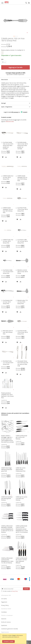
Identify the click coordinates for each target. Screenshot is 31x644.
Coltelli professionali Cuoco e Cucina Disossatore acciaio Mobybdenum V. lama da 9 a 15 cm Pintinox (22, 529)
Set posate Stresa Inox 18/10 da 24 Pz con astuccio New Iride (23, 363)
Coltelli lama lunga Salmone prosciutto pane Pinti (7, 469)
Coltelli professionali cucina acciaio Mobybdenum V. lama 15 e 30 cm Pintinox (7, 560)
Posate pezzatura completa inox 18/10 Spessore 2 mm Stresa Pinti (7, 395)
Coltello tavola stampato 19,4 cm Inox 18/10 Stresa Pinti (8, 210)
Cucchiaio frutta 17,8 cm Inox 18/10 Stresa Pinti (23, 209)
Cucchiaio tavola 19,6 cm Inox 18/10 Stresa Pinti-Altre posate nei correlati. (8, 145)
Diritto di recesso (6, 622)
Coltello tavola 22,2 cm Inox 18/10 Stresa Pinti (8, 177)
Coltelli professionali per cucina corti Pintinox (21, 437)
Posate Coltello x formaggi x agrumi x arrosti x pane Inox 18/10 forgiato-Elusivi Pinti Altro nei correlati (7, 439)
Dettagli (3, 103)
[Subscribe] (26, 589)
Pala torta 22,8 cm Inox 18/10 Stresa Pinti (8, 332)
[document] (13, 639)
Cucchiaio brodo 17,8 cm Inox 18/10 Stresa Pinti (23, 332)
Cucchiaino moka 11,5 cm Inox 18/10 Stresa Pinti (8, 272)
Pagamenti (4, 602)
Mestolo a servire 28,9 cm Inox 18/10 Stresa (23, 272)
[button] (5, 21)
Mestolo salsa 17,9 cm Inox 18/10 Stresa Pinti (22, 302)
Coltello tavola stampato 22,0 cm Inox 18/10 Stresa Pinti (22, 178)
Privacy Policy (15, 591)
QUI (18, 637)
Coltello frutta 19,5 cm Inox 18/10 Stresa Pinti (8, 241)
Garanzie (4, 619)
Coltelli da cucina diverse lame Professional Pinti (21, 469)
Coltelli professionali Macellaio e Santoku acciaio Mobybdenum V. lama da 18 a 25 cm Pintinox (7, 529)
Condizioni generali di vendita (10, 629)
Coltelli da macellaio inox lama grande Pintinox (7, 498)
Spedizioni (4, 625)
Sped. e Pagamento (7, 107)
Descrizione (5, 80)
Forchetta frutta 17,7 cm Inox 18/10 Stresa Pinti (8, 363)
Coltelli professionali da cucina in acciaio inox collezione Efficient (21, 560)
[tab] (15, 80)
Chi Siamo (4, 599)
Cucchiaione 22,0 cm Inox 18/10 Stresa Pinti (8, 302)
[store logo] (7, 2)
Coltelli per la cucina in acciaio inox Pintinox (21, 498)
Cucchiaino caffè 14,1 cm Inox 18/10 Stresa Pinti (23, 241)
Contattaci (4, 612)
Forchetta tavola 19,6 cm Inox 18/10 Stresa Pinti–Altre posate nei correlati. (23, 145)
